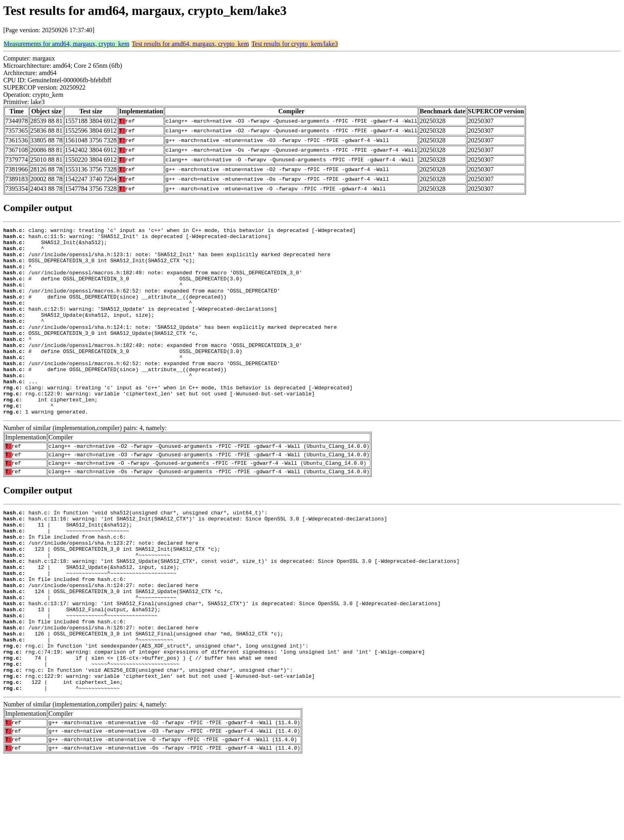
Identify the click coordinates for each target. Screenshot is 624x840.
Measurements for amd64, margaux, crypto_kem (67, 44)
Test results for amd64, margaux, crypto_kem (191, 44)
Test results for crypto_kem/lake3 (294, 44)
